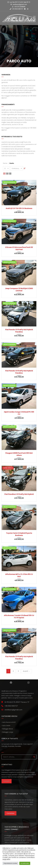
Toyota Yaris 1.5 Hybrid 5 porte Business (19, 534)
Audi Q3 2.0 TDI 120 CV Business (19, 208)
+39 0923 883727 (16, 9)
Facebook (11, 683)
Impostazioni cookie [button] (10, 863)
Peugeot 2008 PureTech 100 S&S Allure (19, 454)
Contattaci (10, 813)
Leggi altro (6, 859)
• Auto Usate (6, 726)
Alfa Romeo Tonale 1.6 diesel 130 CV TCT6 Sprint (19, 617)
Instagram (28, 683)
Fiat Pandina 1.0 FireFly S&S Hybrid (19, 494)
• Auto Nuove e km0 (9, 722)
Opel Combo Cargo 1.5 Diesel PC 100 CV (19, 413)
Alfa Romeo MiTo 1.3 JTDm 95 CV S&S (19, 575)
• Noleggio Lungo (7, 732)
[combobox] (6, 168)
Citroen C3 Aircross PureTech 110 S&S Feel (19, 248)
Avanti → (26, 671)
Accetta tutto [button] (25, 863)
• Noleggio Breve (7, 729)
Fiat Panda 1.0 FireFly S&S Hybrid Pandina (19, 331)
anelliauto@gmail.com (20, 4)
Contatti (7, 781)
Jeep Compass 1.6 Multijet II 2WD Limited (19, 290)
